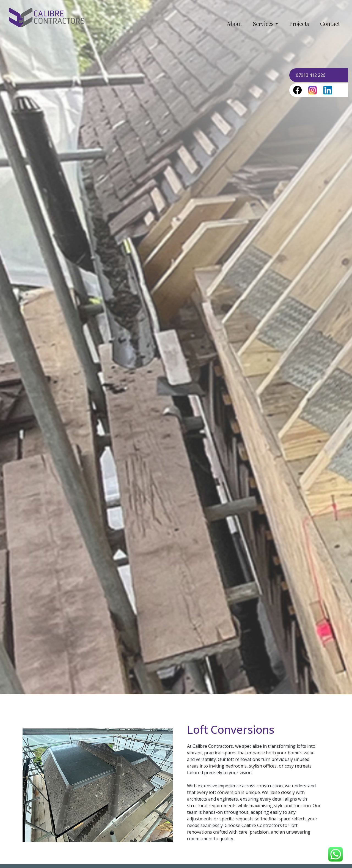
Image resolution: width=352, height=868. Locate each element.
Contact (330, 24)
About (234, 24)
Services (263, 24)
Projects (299, 24)
